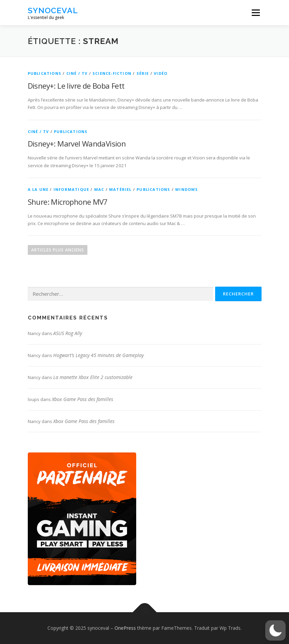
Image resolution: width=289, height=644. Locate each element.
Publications (45, 73)
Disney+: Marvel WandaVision (77, 143)
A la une (38, 189)
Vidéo (161, 73)
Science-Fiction (112, 73)
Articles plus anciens (58, 250)
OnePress (125, 628)
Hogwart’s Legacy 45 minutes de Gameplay (98, 355)
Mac (99, 189)
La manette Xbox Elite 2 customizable (93, 377)
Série (143, 73)
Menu (256, 13)
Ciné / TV (77, 73)
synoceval (53, 10)
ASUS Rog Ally (68, 333)
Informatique (71, 189)
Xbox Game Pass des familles (82, 399)
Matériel (120, 189)
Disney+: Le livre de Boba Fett (76, 86)
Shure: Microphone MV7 (68, 202)
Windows (187, 189)
